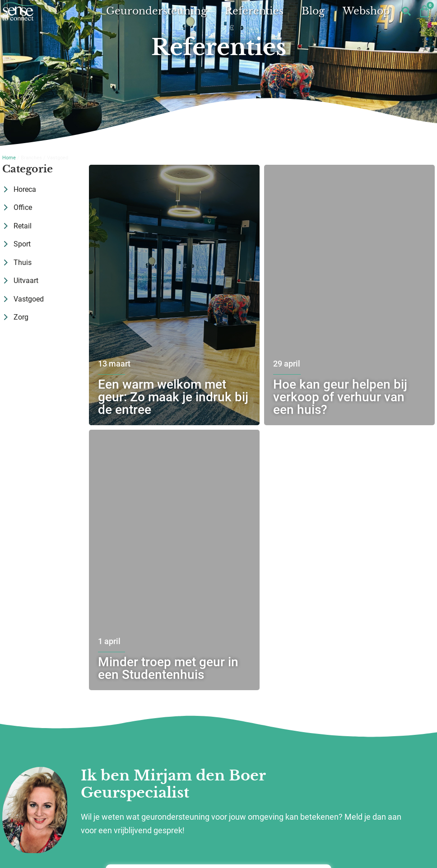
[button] (407, 12)
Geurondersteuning (156, 11)
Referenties (254, 11)
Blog (313, 11)
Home (9, 158)
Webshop (366, 11)
